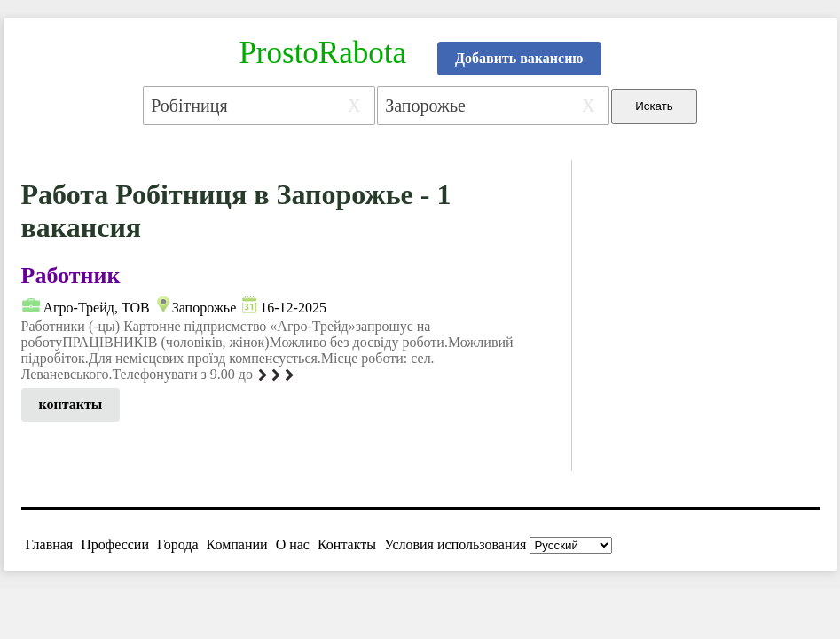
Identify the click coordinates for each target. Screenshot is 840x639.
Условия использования (455, 544)
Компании (237, 544)
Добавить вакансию (519, 58)
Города (178, 544)
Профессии (115, 544)
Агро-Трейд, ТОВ (97, 308)
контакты (71, 404)
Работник (71, 276)
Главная (50, 544)
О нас (293, 544)
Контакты (347, 544)
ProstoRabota (322, 53)
